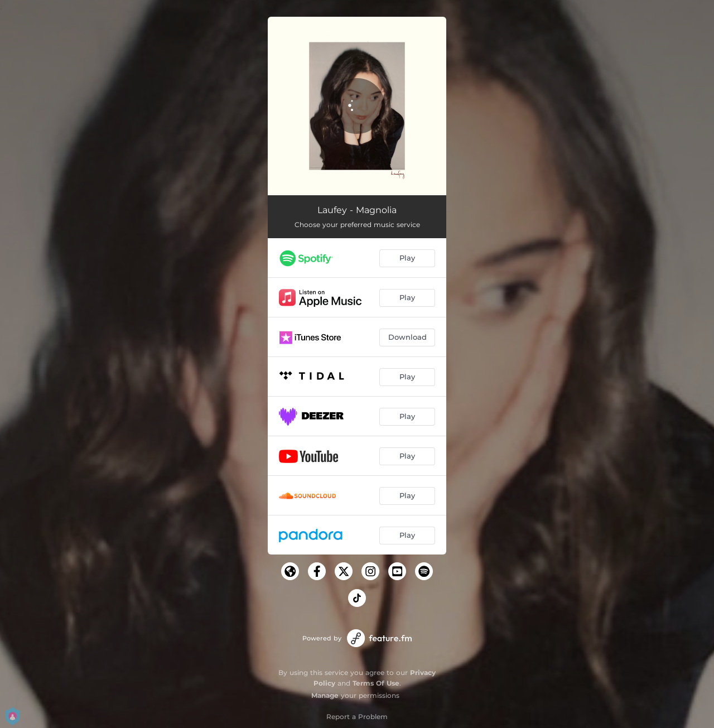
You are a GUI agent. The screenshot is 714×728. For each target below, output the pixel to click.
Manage (325, 695)
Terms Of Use (376, 683)
